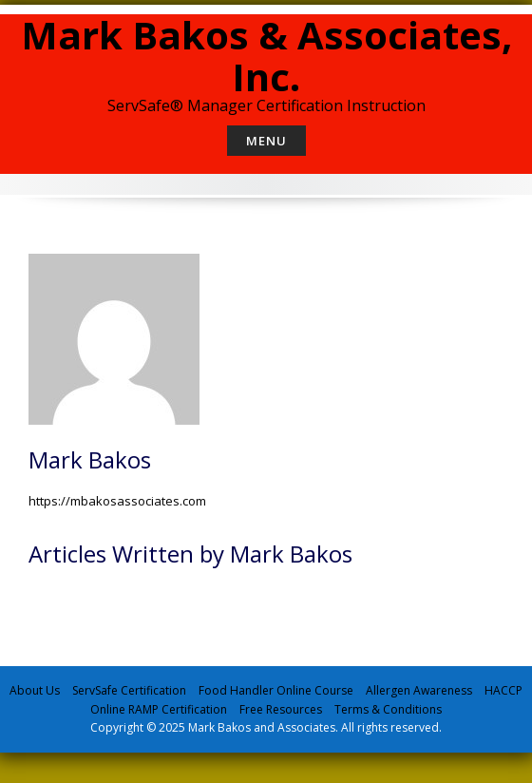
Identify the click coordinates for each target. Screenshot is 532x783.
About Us (35, 690)
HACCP (503, 690)
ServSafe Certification (129, 690)
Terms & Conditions (388, 709)
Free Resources (281, 709)
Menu (266, 141)
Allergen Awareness (419, 690)
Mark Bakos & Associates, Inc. (266, 56)
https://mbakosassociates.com (117, 501)
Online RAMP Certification (159, 709)
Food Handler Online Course (276, 690)
